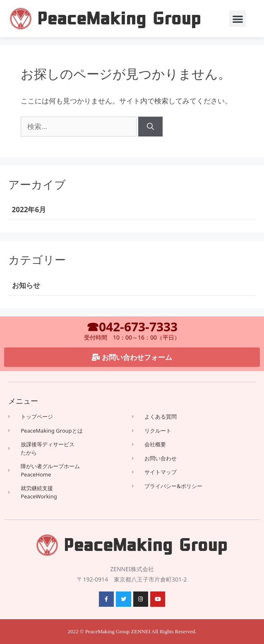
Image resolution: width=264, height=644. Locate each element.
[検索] (150, 127)
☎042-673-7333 (132, 327)
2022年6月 (29, 209)
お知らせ (26, 285)
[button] (238, 19)
